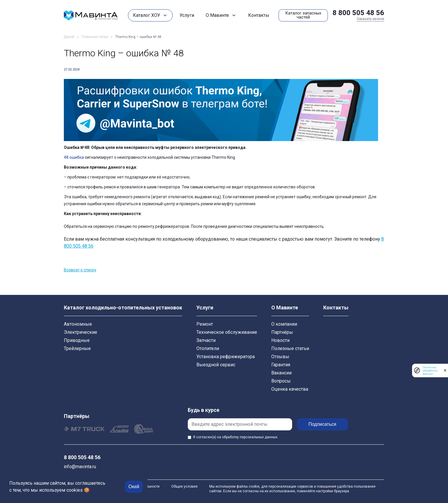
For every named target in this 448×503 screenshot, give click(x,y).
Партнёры (282, 332)
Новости (280, 340)
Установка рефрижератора (226, 357)
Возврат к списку (80, 270)
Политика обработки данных (430, 371)
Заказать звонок (370, 19)
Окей (134, 487)
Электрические (81, 332)
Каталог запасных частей (303, 15)
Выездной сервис (216, 365)
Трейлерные (77, 348)
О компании (284, 324)
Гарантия (281, 365)
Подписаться (322, 424)
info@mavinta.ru (80, 467)
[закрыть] (445, 370)
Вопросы (281, 381)
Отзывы (280, 357)
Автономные (78, 324)
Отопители (208, 348)
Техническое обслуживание (227, 332)
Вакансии (281, 373)
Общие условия (184, 486)
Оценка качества (290, 389)
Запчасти (206, 340)
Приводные (77, 340)
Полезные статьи (290, 348)
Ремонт (205, 324)
